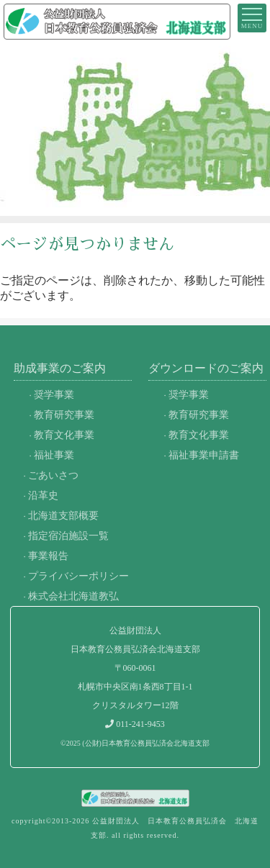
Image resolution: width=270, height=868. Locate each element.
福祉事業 (54, 455)
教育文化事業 (64, 435)
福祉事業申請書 (204, 455)
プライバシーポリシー (78, 576)
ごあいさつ (53, 475)
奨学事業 (54, 394)
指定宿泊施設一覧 (68, 535)
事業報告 (48, 556)
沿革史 (43, 495)
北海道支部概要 (63, 515)
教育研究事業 (64, 415)
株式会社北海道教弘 (73, 596)
